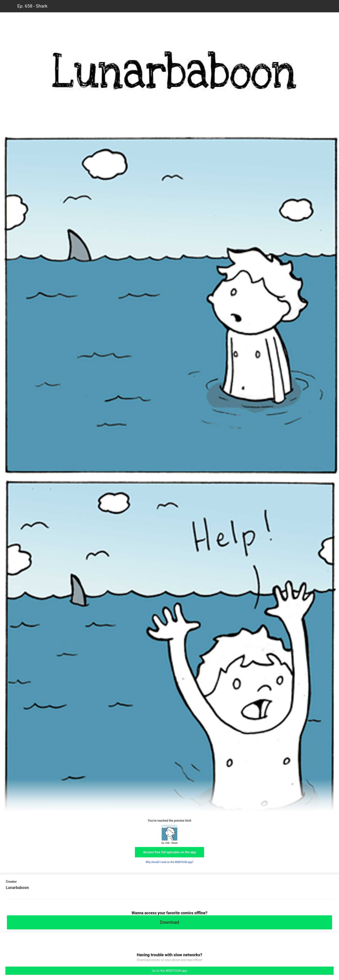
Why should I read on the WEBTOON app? (170, 862)
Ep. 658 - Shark (32, 6)
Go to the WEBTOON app (169, 971)
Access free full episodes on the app (169, 852)
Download (169, 922)
